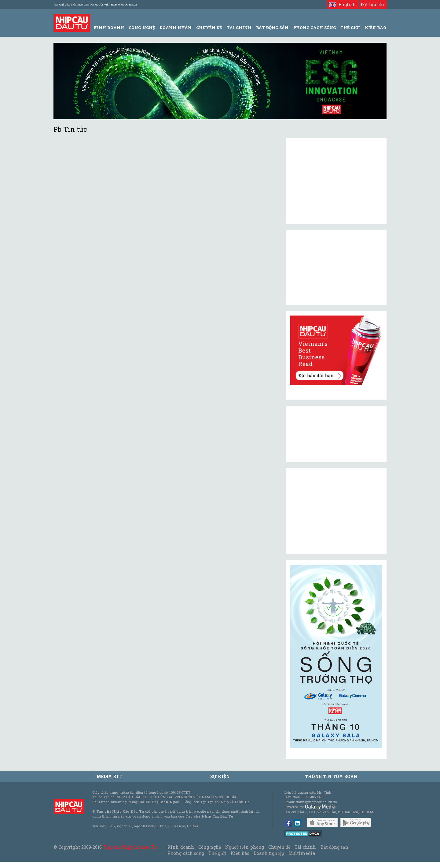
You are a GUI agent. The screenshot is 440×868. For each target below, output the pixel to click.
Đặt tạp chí (373, 4)
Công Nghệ (142, 28)
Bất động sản (272, 28)
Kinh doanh (181, 847)
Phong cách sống (186, 853)
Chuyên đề (209, 28)
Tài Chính (239, 28)
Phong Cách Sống (315, 28)
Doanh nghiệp (269, 853)
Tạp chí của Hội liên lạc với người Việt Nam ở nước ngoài (95, 5)
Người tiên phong (244, 847)
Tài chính (305, 847)
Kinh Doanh (109, 28)
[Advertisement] (336, 511)
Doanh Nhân (176, 28)
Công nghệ (210, 847)
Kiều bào (240, 853)
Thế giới (350, 28)
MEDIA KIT (109, 776)
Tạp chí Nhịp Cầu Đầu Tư (130, 847)
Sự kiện (220, 776)
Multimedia (302, 853)
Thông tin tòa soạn (331, 776)
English (342, 4)
